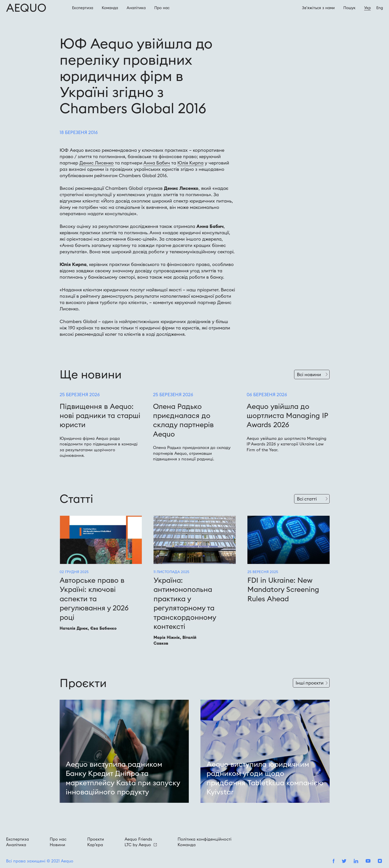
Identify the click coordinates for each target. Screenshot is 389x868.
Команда (110, 8)
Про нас (58, 839)
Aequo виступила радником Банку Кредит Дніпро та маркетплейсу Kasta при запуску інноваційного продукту (123, 778)
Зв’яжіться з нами (318, 8)
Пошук (349, 8)
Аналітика (136, 8)
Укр (367, 8)
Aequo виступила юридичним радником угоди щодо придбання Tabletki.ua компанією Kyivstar (265, 778)
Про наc (162, 8)
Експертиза (83, 8)
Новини (57, 845)
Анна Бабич (157, 163)
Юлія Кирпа (190, 163)
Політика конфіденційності (205, 839)
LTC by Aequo (141, 845)
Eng (380, 8)
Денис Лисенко (97, 163)
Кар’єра (95, 845)
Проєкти (96, 839)
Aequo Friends (138, 839)
